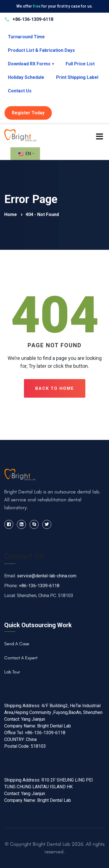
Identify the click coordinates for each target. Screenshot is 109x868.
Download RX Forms (31, 64)
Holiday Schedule (26, 77)
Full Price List (80, 64)
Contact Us (20, 91)
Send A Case (17, 644)
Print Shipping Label (77, 77)
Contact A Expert (21, 658)
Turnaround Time (26, 37)
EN (25, 154)
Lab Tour (12, 672)
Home (11, 214)
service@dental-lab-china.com (47, 576)
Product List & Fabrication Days (41, 50)
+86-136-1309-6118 (39, 586)
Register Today (28, 113)
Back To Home (55, 388)
